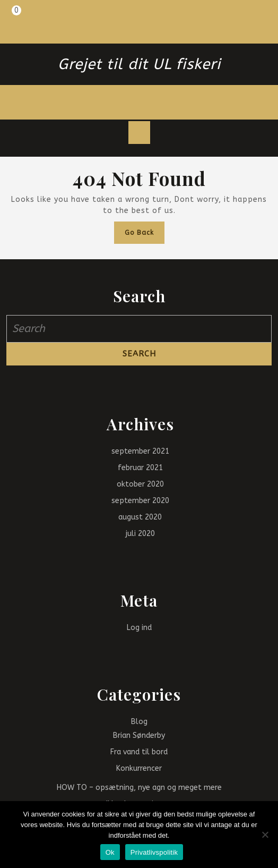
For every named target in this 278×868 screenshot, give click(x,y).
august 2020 (140, 517)
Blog (139, 722)
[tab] (139, 133)
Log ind (139, 628)
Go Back (145, 235)
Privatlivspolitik (154, 852)
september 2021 (140, 451)
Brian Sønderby (139, 735)
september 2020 (140, 501)
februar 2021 (140, 468)
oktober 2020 (140, 484)
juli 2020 (140, 534)
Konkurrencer (139, 768)
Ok (110, 852)
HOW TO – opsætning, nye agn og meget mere (139, 788)
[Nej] (265, 835)
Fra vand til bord (139, 752)
